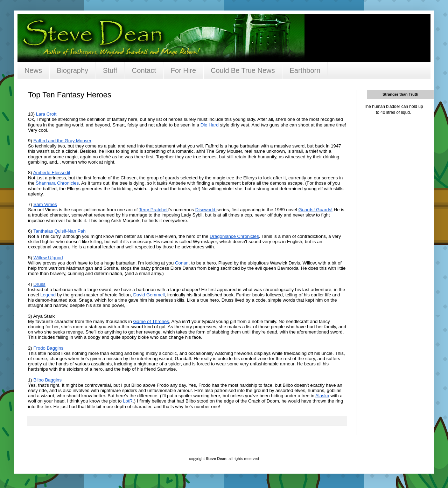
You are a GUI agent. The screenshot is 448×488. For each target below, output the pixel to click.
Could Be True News (243, 70)
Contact (144, 70)
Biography (72, 70)
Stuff (110, 70)
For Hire (183, 70)
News (33, 70)
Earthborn (305, 70)
